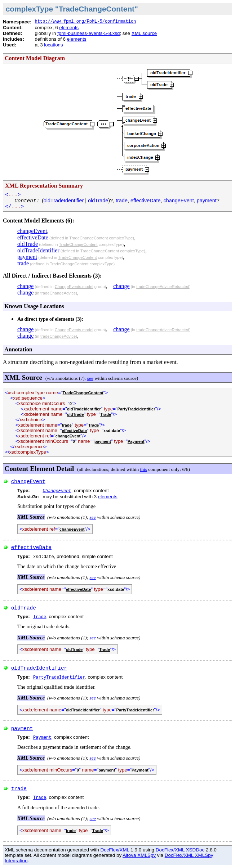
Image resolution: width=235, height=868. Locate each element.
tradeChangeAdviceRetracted (163, 287)
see (90, 378)
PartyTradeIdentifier (136, 409)
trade (122, 201)
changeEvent (179, 201)
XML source (144, 33)
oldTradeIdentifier (64, 201)
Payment (136, 441)
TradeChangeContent (88, 238)
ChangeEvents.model (74, 287)
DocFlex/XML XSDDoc (180, 850)
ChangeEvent (57, 491)
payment (207, 201)
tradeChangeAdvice (58, 293)
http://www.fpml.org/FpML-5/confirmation (85, 22)
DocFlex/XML (115, 850)
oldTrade (98, 201)
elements (69, 28)
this (144, 469)
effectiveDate (146, 201)
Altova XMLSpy (139, 855)
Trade (106, 414)
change (25, 286)
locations (53, 45)
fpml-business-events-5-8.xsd (88, 33)
